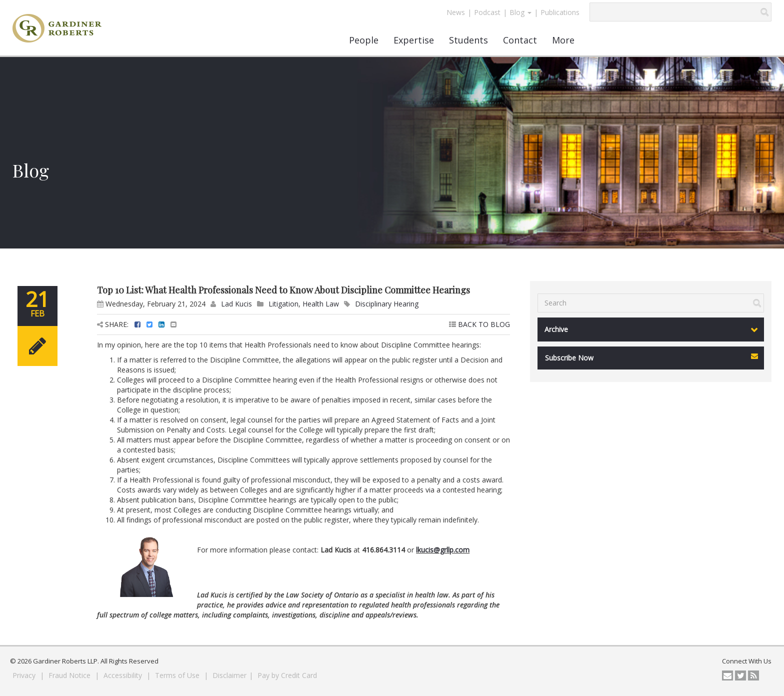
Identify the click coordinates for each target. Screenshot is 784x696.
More (563, 40)
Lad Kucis (236, 304)
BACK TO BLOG (479, 324)
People (364, 40)
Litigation (283, 304)
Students (468, 40)
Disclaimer (229, 675)
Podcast (487, 12)
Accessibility (124, 675)
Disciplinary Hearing (387, 304)
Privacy (25, 675)
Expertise (414, 40)
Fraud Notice (70, 675)
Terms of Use (178, 675)
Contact (520, 40)
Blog (520, 12)
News (456, 12)
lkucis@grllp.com (443, 550)
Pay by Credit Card (287, 675)
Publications (560, 12)
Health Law (321, 304)
